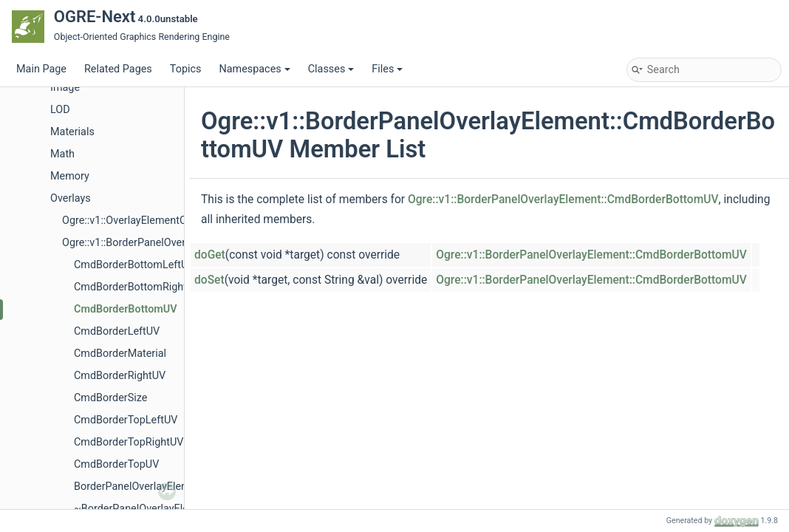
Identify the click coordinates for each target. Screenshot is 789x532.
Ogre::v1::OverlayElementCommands (148, 221)
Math (62, 154)
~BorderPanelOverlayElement (143, 509)
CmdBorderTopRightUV (129, 442)
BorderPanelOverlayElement (140, 487)
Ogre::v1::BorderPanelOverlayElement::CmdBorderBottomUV (563, 199)
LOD (60, 110)
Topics (186, 69)
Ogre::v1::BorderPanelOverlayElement (150, 243)
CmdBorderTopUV (116, 464)
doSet (209, 280)
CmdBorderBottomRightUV (137, 287)
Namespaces (254, 69)
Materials (72, 132)
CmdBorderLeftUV (117, 331)
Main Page (41, 69)
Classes (331, 69)
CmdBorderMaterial (120, 354)
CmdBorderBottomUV (126, 309)
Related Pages (118, 69)
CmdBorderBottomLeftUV (134, 265)
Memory (70, 176)
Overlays (71, 198)
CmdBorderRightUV (120, 376)
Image (65, 88)
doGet (210, 255)
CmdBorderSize (110, 398)
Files (387, 69)
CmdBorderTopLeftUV (126, 420)
